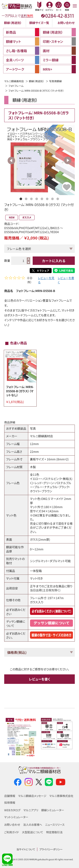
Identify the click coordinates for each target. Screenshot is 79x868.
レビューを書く (66, 281)
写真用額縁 (55, 81)
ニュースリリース (55, 825)
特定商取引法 (54, 832)
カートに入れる (54, 261)
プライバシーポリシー (51, 849)
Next (68, 160)
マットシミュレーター (16, 817)
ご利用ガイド (12, 832)
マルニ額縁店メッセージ (32, 796)
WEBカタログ (12, 810)
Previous (11, 160)
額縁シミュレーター (53, 810)
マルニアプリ (31, 810)
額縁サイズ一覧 (39, 23)
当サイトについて (26, 849)
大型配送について (33, 832)
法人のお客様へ (33, 825)
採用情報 (10, 803)
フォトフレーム (16, 86)
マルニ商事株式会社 (61, 796)
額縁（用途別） (13, 23)
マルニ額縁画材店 (14, 81)
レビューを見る (46, 281)
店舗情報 (10, 796)
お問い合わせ (66, 23)
